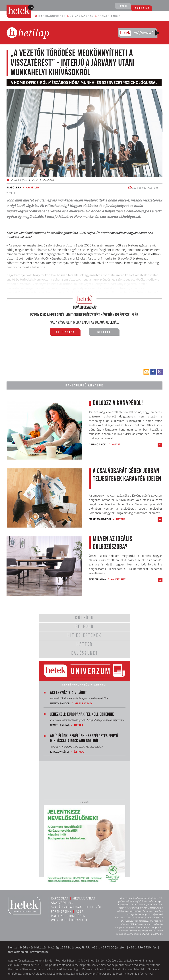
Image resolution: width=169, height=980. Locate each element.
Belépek (104, 332)
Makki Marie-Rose (100, 519)
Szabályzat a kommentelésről (76, 907)
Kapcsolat (60, 898)
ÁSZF (80, 911)
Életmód (79, 751)
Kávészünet (33, 187)
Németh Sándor (60, 703)
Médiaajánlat (84, 898)
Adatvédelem (62, 903)
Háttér (116, 444)
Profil (122, 6)
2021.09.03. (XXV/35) (143, 188)
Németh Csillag (60, 725)
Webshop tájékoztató (69, 920)
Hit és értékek (83, 703)
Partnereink (61, 911)
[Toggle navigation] (161, 6)
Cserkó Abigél (98, 444)
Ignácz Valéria (59, 751)
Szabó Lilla (14, 187)
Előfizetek (65, 332)
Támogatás (144, 6)
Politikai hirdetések (68, 916)
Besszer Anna (97, 579)
